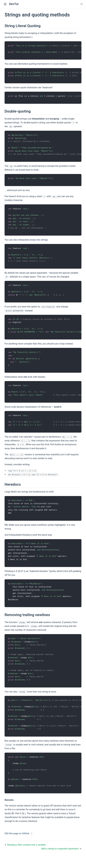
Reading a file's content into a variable (26, 855)
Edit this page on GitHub (17, 844)
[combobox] (82, 4)
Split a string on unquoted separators (60, 859)
